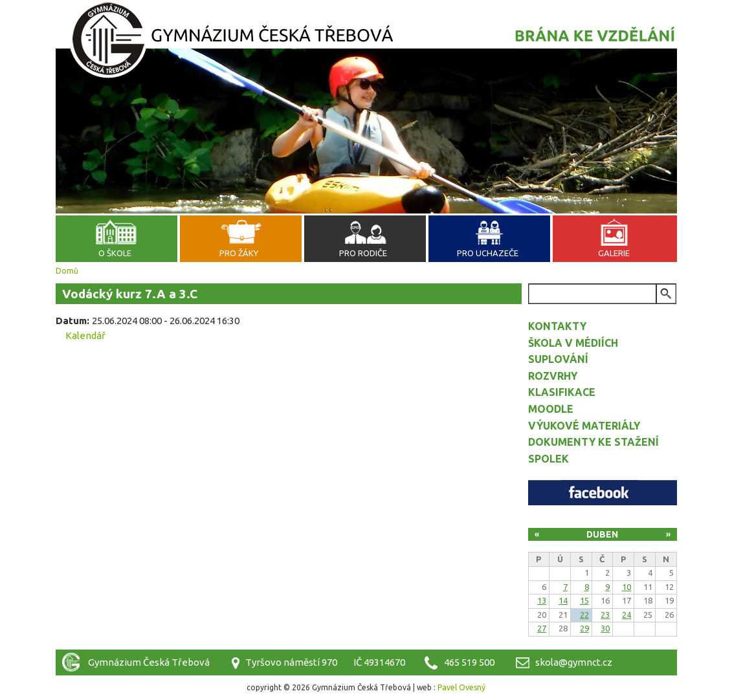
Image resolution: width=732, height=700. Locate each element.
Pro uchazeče (488, 253)
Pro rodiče (363, 253)
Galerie (614, 253)
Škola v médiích (573, 343)
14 (563, 600)
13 (542, 600)
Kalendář (85, 335)
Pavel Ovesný (461, 687)
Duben (602, 534)
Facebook (603, 493)
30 (605, 628)
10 (627, 587)
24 (627, 615)
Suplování (558, 359)
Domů (67, 271)
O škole (115, 253)
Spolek (549, 459)
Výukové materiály (584, 426)
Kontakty (557, 326)
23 (605, 615)
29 (584, 628)
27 (542, 628)
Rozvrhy (553, 376)
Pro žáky (239, 253)
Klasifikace (562, 392)
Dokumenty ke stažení (593, 442)
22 (584, 615)
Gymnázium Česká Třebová (366, 42)
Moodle (551, 409)
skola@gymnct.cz (574, 662)
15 (584, 600)
